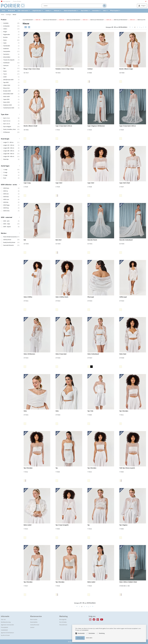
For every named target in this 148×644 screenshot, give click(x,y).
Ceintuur (90, 69)
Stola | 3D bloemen (29, 354)
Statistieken (92, 633)
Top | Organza (123, 525)
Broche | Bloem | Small (30, 126)
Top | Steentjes (124, 411)
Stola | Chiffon (28, 297)
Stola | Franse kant (61, 354)
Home (3, 15)
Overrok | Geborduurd (126, 240)
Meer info (89, 638)
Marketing (102, 633)
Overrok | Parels (92, 240)
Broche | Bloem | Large (126, 69)
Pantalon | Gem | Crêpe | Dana (65, 69)
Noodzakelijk (81, 633)
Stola (26, 411)
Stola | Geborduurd (93, 354)
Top (58, 468)
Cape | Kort (59, 183)
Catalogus (8, 15)
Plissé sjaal (91, 297)
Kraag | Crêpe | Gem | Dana (32, 69)
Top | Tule (90, 411)
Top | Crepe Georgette (62, 525)
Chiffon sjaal (123, 297)
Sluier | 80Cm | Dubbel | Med (128, 582)
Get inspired (6, 1)
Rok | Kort (59, 240)
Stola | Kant (123, 354)
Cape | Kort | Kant (125, 183)
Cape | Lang (27, 183)
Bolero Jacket (28, 525)
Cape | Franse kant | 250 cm (64, 126)
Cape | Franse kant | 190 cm (128, 126)
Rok (26, 240)
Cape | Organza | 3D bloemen (96, 126)
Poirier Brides (17, 1)
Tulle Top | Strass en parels (127, 468)
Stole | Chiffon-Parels (62, 297)
